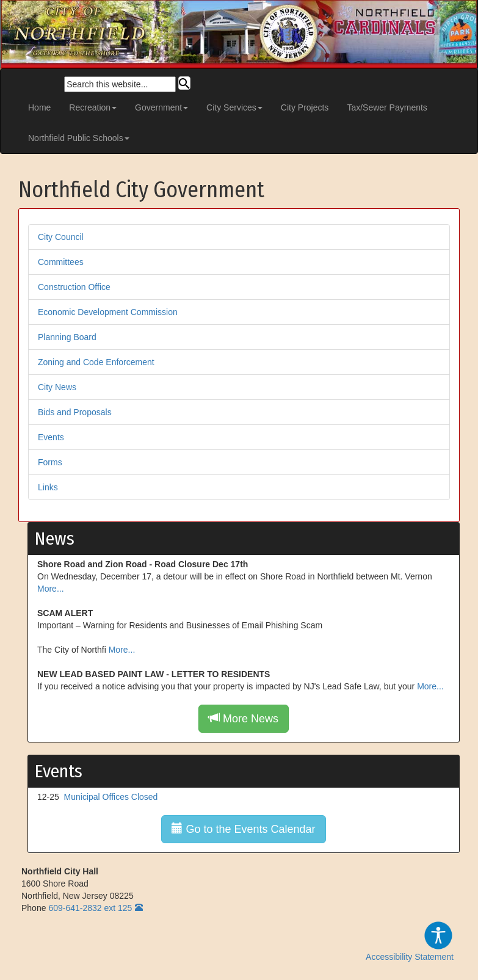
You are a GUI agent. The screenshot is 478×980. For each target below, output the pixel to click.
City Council (61, 237)
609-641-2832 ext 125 (90, 908)
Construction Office (74, 287)
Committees (61, 262)
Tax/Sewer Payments (387, 107)
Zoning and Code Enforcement (96, 362)
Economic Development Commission (108, 312)
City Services (234, 107)
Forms (50, 462)
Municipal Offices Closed (111, 797)
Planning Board (67, 337)
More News (244, 718)
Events (51, 437)
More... (51, 589)
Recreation (93, 107)
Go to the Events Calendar (243, 829)
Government (161, 107)
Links (48, 487)
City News (57, 387)
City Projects (305, 107)
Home (39, 107)
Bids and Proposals (75, 412)
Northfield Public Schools (79, 138)
